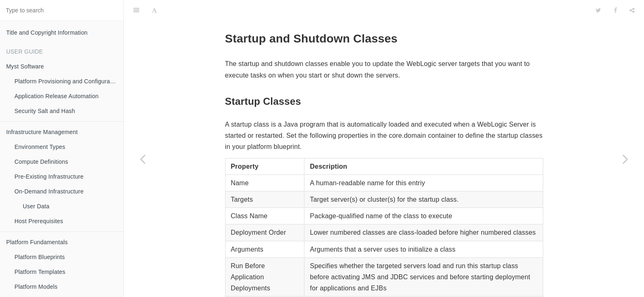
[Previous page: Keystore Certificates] (143, 159)
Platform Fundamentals (37, 242)
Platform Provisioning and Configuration (67, 81)
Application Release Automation (57, 96)
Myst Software (25, 66)
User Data (36, 206)
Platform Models (36, 287)
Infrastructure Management (42, 132)
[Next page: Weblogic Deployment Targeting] (625, 159)
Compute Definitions (41, 162)
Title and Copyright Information (47, 33)
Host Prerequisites (39, 221)
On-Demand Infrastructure (49, 191)
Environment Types (40, 147)
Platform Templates (40, 272)
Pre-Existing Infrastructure (49, 177)
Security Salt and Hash (45, 111)
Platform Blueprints (40, 257)
